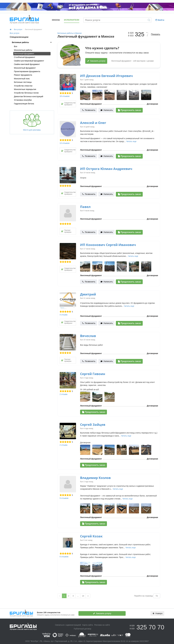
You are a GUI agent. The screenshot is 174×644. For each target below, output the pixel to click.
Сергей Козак (91, 536)
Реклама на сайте (102, 625)
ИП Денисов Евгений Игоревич (106, 76)
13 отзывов (65, 143)
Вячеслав (88, 336)
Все (16, 46)
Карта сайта (88, 625)
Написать (107, 110)
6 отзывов (64, 557)
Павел (85, 207)
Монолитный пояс (22, 79)
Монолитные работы (23, 50)
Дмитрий (88, 294)
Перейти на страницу (144, 596)
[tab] (32, 42)
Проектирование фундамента (27, 71)
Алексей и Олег (93, 123)
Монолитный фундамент (25, 68)
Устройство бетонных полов (26, 93)
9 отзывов (64, 498)
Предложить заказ (129, 110)
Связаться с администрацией (68, 625)
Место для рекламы (32, 122)
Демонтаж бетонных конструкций (29, 96)
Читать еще (131, 141)
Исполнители (72, 20)
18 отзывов (65, 96)
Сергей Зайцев (93, 424)
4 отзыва (63, 315)
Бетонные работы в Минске (70, 33)
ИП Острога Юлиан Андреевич (106, 169)
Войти (160, 20)
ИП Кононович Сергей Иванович (108, 245)
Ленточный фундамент (24, 54)
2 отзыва (63, 394)
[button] (32, 42)
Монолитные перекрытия (25, 89)
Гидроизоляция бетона (24, 104)
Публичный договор (82, 629)
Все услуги (14, 33)
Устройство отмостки (23, 86)
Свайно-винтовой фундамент (27, 64)
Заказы (56, 20)
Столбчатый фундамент (25, 57)
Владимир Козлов (95, 478)
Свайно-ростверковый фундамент (29, 61)
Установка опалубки (23, 100)
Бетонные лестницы (23, 82)
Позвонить (89, 110)
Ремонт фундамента (23, 75)
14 (83, 596)
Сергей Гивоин (93, 374)
